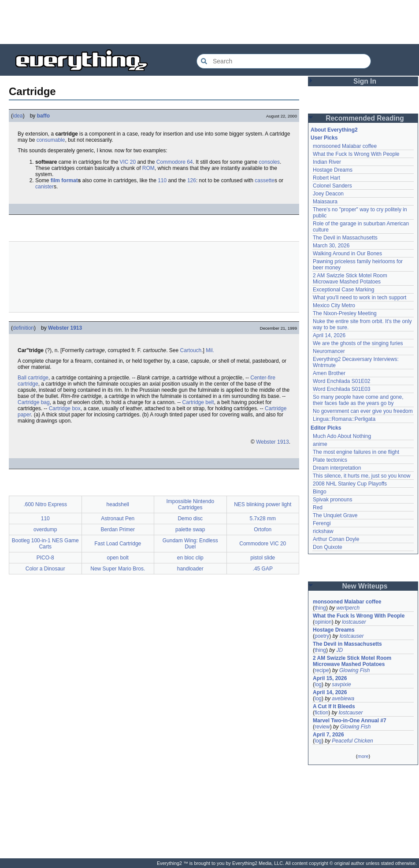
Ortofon (263, 530)
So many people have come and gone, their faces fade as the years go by (358, 400)
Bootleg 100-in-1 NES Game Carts (45, 544)
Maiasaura (325, 202)
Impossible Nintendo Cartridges (190, 504)
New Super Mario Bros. (118, 569)
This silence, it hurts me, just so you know (362, 476)
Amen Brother (329, 373)
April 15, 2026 (330, 678)
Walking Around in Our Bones (347, 254)
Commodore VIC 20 (263, 544)
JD (339, 650)
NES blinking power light (263, 504)
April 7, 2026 (328, 735)
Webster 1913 (65, 328)
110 (162, 180)
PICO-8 (45, 558)
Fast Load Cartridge (118, 544)
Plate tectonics (330, 460)
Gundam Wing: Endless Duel (190, 544)
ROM (148, 168)
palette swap (190, 530)
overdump (45, 530)
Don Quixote (328, 547)
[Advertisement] (210, 22)
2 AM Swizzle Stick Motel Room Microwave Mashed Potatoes (350, 279)
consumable (51, 140)
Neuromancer (329, 351)
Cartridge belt (198, 402)
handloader (190, 569)
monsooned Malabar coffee (345, 146)
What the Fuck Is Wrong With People (356, 154)
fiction (321, 713)
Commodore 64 (175, 162)
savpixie (341, 684)
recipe (322, 670)
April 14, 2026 (329, 335)
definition (23, 328)
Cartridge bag (34, 402)
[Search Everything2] (284, 61)
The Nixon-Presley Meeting (345, 313)
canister (44, 187)
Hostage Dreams (333, 170)
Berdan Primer (118, 530)
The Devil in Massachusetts (345, 238)
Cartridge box (65, 408)
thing (320, 608)
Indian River (327, 162)
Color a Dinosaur (45, 569)
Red (318, 508)
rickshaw (323, 531)
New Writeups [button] (365, 586)
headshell (118, 504)
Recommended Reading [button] (365, 118)
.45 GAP (263, 569)
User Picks (324, 138)
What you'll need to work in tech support (360, 298)
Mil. (210, 350)
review (322, 727)
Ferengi (322, 523)
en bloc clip (190, 558)
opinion (323, 622)
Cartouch (191, 350)
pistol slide (263, 558)
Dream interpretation (337, 468)
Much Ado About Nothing (342, 436)
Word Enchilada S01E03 (342, 389)
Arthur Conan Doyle (336, 539)
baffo (43, 116)
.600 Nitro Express (45, 504)
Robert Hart (326, 178)
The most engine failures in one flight (356, 452)
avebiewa (343, 699)
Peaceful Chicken (352, 741)
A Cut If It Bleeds (334, 706)
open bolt (118, 558)
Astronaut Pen (118, 519)
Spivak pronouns (332, 500)
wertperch (348, 608)
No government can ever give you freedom (363, 411)
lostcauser (354, 622)
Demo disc (190, 519)
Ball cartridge (33, 378)
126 (192, 180)
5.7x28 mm (263, 519)
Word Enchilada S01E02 (342, 381)
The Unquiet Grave (335, 515)
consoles (269, 162)
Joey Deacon (328, 194)
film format (64, 180)
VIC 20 (128, 162)
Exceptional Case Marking (343, 290)
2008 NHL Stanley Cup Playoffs (350, 484)
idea (18, 116)
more (363, 756)
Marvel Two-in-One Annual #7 (350, 721)
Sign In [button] (365, 81)
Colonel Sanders (332, 186)
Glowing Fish (354, 670)
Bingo (320, 492)
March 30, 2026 (331, 246)
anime (320, 444)
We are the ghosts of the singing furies (358, 343)
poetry (322, 636)
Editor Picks (326, 428)
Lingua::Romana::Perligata (344, 419)
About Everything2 (334, 130)
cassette (265, 180)
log (318, 684)
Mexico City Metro (334, 305)
